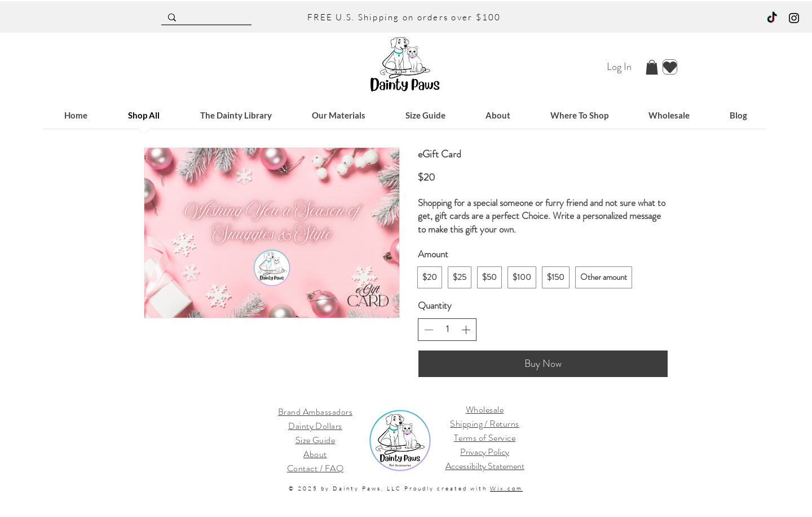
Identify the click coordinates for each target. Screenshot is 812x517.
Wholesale (485, 409)
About (315, 454)
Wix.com (506, 488)
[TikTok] (772, 18)
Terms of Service (485, 438)
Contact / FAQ (315, 468)
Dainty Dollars (315, 426)
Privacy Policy (485, 452)
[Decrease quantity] (429, 330)
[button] (652, 67)
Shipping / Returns (485, 424)
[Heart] (670, 67)
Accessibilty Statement (485, 466)
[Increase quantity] (466, 330)
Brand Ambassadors (315, 412)
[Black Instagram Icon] (794, 18)
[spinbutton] (447, 329)
